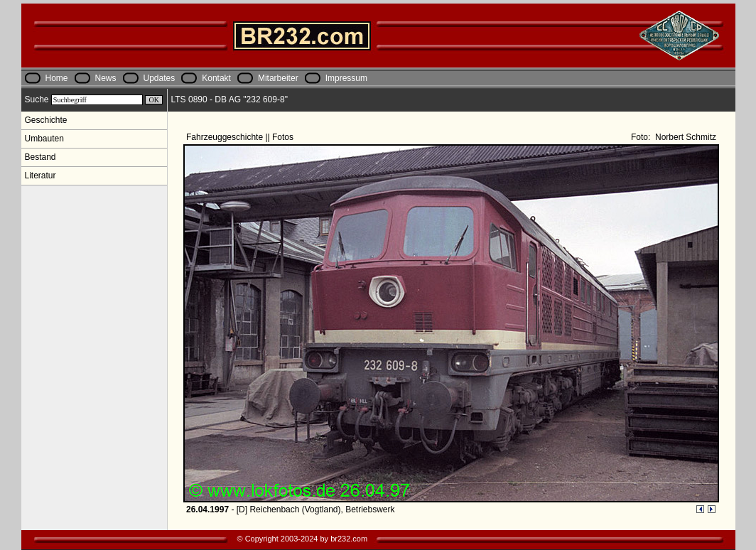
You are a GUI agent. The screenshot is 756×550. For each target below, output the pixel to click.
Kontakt (216, 78)
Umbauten (44, 139)
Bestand (40, 157)
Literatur (40, 176)
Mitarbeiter (278, 78)
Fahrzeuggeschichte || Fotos (241, 137)
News (106, 78)
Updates (160, 78)
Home (57, 78)
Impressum (346, 78)
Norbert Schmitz (685, 137)
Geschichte (46, 120)
